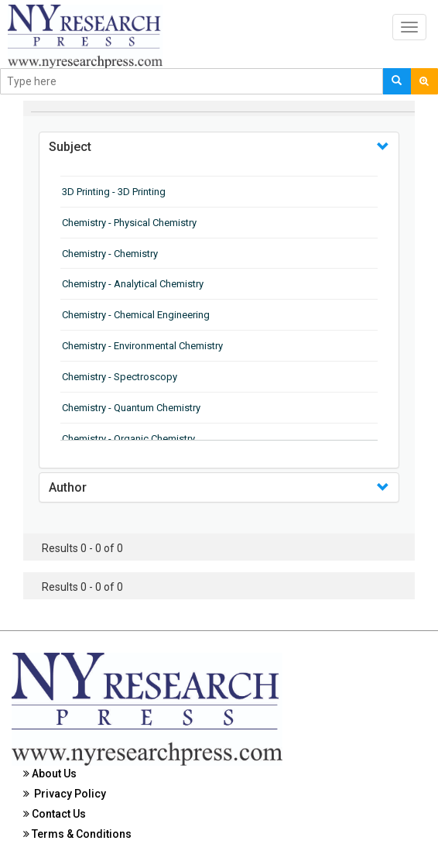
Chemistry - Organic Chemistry (128, 439)
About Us (50, 774)
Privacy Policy (65, 794)
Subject (70, 147)
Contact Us (55, 814)
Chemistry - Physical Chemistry (129, 223)
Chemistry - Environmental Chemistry (142, 346)
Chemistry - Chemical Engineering (136, 315)
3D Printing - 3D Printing (114, 192)
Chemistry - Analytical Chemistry (133, 284)
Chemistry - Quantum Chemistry (131, 408)
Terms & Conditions (77, 834)
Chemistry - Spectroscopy (120, 377)
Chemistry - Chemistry (110, 254)
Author (68, 487)
